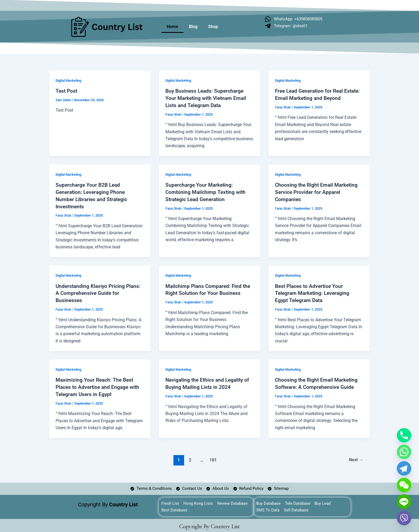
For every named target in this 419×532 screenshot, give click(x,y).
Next (355, 457)
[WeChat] (404, 485)
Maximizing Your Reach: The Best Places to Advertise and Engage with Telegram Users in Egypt (99, 385)
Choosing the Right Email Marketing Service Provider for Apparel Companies (318, 191)
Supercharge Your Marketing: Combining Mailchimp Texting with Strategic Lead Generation (206, 191)
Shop (213, 27)
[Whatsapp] (404, 452)
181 (213, 457)
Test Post (67, 91)
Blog (193, 27)
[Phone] (404, 435)
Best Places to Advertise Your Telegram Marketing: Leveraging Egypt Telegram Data (314, 291)
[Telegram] (404, 468)
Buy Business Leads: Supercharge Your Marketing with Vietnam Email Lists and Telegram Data (207, 98)
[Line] (404, 502)
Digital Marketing (70, 80)
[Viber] (404, 518)
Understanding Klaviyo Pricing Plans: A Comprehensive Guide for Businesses (99, 291)
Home (172, 27)
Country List (225, 525)
